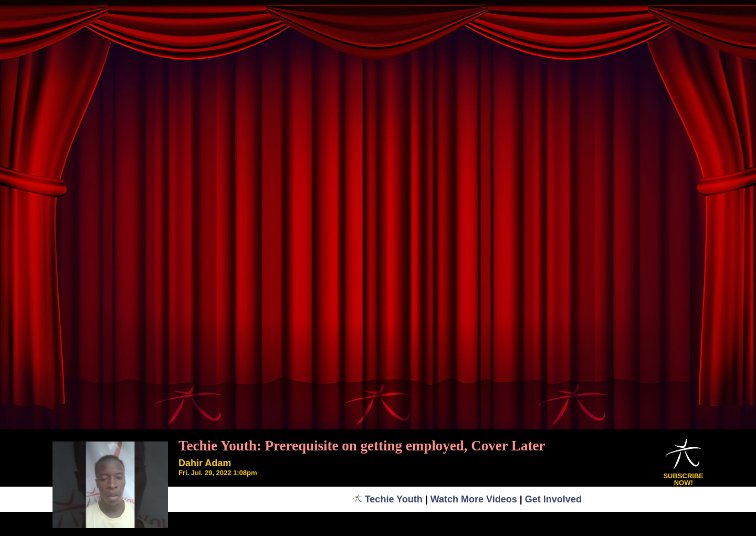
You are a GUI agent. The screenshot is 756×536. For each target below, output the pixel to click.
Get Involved (553, 499)
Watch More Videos (474, 499)
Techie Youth (388, 499)
